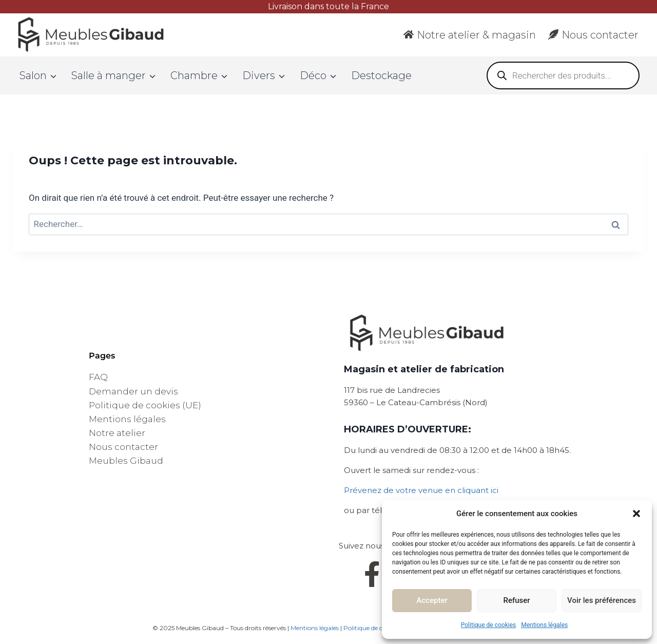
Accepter (432, 600)
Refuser (516, 600)
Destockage (381, 75)
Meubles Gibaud (126, 461)
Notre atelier (117, 433)
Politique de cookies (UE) (145, 405)
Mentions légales (544, 625)
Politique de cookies (488, 625)
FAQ (98, 377)
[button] (636, 514)
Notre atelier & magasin (470, 35)
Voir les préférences (602, 600)
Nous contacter (593, 35)
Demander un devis (133, 391)
